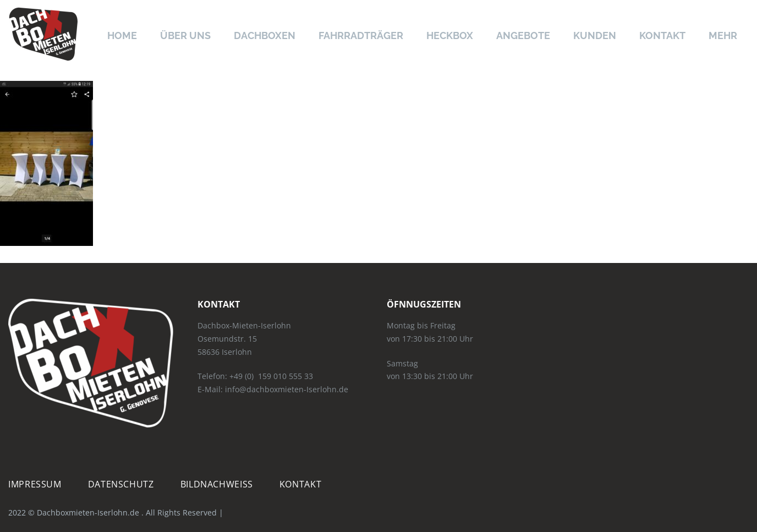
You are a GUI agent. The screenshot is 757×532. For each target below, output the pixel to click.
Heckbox (450, 35)
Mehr (723, 35)
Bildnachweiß (217, 484)
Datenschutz (121, 484)
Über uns (185, 35)
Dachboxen (265, 35)
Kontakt (662, 35)
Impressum (35, 484)
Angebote (523, 35)
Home (122, 35)
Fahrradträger (361, 35)
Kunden (595, 35)
